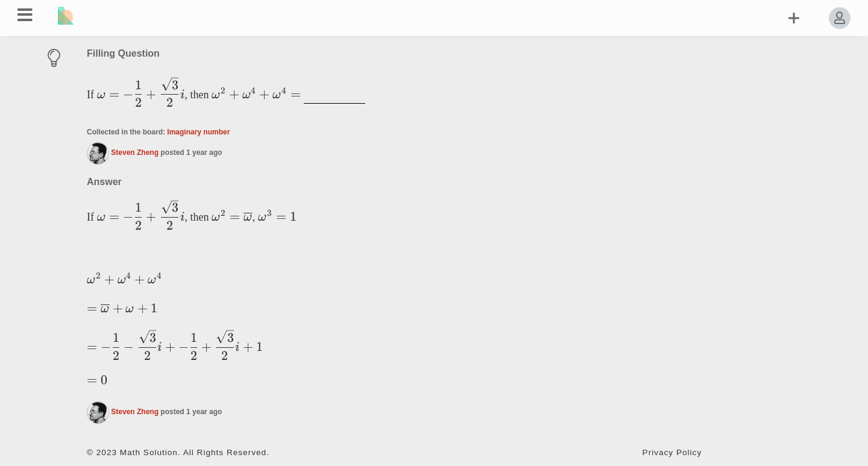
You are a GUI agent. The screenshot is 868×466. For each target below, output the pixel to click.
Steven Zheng (135, 153)
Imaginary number (198, 132)
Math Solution (149, 452)
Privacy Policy (672, 452)
